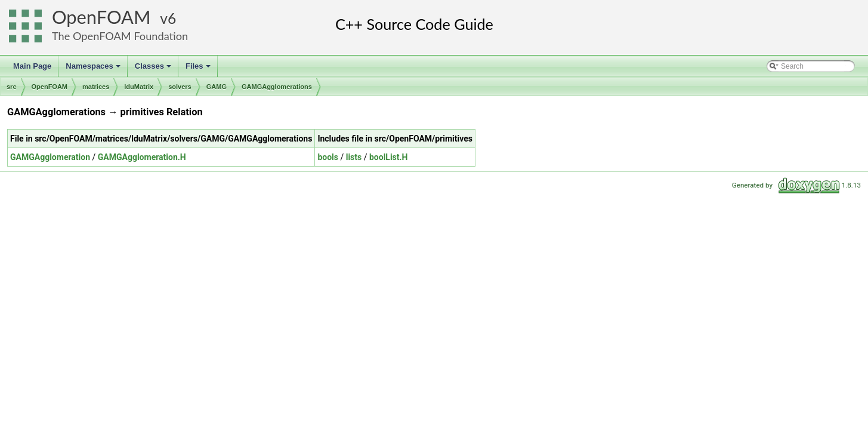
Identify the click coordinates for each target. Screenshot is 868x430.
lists (354, 157)
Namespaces (94, 69)
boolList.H (389, 157)
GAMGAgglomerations (277, 87)
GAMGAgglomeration (50, 157)
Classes (154, 69)
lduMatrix (139, 87)
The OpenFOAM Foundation (120, 36)
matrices (96, 87)
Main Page (32, 66)
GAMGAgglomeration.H (142, 157)
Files (199, 69)
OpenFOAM (101, 17)
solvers (180, 87)
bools (328, 157)
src (12, 87)
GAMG (217, 87)
